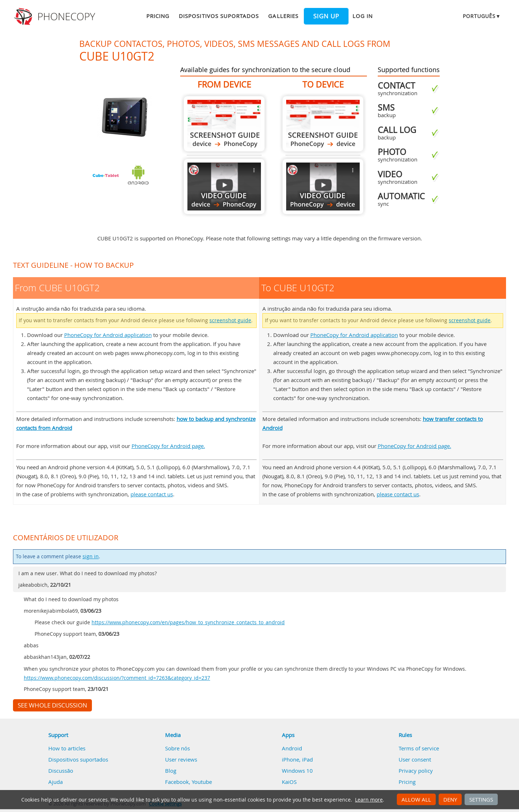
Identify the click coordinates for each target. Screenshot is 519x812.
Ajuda (56, 782)
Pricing (158, 16)
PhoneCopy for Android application (108, 335)
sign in (91, 556)
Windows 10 (297, 771)
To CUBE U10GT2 (323, 124)
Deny (450, 799)
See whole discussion (52, 705)
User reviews (181, 759)
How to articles (67, 748)
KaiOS (289, 782)
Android (292, 748)
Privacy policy (416, 771)
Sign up (326, 16)
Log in (363, 16)
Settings (481, 799)
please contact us (152, 494)
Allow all (416, 799)
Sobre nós (178, 748)
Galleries (283, 16)
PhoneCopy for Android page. (168, 446)
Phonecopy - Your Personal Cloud (56, 17)
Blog (171, 771)
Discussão (61, 771)
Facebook (177, 782)
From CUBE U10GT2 (224, 124)
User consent (415, 759)
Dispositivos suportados (219, 16)
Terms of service (419, 748)
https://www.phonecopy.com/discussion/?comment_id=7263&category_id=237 (117, 678)
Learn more (369, 800)
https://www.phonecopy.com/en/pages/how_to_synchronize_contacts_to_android (188, 622)
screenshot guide (230, 320)
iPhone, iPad (297, 759)
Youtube (202, 782)
